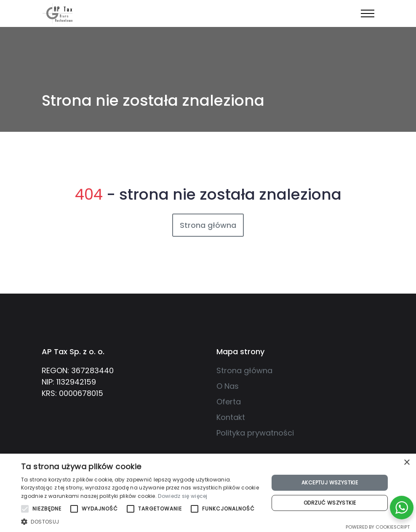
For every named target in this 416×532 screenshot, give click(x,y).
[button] (141, 521)
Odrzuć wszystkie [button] (330, 503)
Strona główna (208, 225)
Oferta (229, 402)
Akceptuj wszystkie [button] (330, 483)
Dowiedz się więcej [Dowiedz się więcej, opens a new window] (183, 496)
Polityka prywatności (255, 433)
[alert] (208, 493)
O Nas (228, 386)
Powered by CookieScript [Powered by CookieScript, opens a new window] (378, 527)
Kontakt (231, 417)
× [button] (407, 463)
